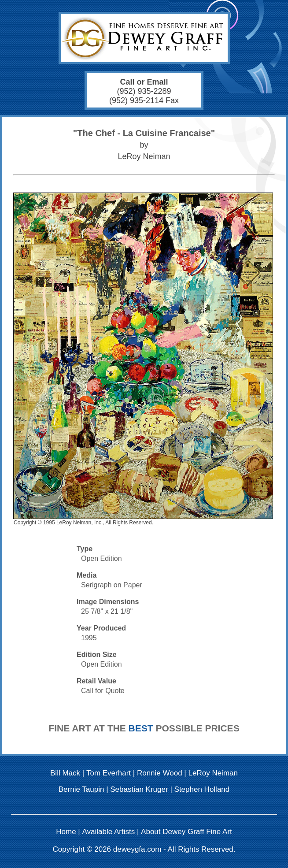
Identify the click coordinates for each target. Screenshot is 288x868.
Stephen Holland (202, 789)
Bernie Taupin (81, 789)
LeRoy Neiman (213, 773)
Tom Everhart (109, 773)
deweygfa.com (137, 849)
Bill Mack (65, 773)
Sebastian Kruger (139, 789)
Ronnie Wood (160, 773)
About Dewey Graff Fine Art (186, 832)
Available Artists (109, 832)
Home (66, 832)
